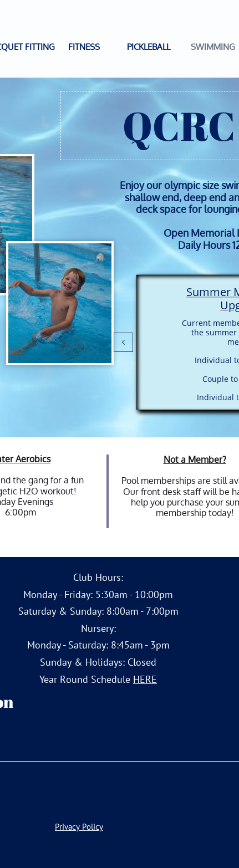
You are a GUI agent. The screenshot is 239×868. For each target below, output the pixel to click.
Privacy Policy (79, 827)
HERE (145, 679)
